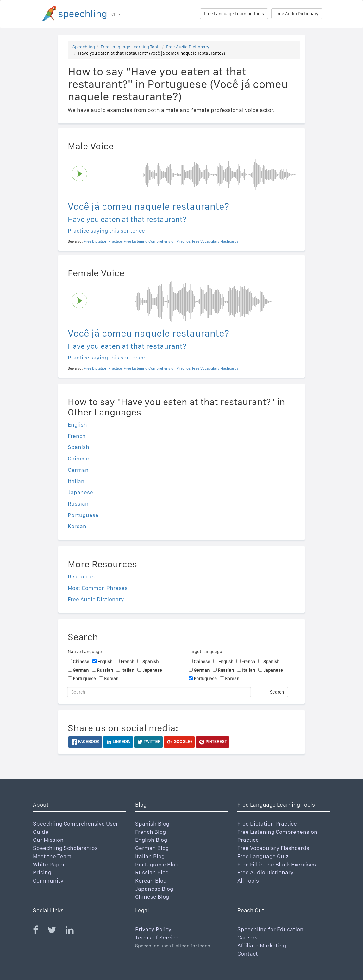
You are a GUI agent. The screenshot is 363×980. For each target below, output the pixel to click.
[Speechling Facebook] (40, 931)
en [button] (116, 14)
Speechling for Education (270, 929)
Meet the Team (52, 856)
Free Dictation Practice (267, 824)
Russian (78, 504)
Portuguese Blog (157, 864)
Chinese (78, 458)
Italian (76, 481)
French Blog (150, 832)
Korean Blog (151, 880)
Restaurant (82, 576)
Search (277, 692)
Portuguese (83, 515)
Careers (247, 937)
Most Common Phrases (98, 588)
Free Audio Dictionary (297, 14)
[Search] (159, 692)
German (78, 470)
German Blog (152, 848)
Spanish (78, 447)
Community (48, 880)
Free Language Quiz (263, 856)
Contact (248, 954)
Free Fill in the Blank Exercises (277, 864)
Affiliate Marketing (262, 945)
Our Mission (48, 840)
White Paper (49, 864)
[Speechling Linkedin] (74, 931)
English (77, 424)
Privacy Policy (153, 929)
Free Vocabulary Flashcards (273, 848)
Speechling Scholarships (65, 848)
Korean (77, 526)
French (77, 436)
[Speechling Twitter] (56, 931)
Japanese (80, 492)
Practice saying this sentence (106, 231)
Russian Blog (152, 872)
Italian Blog (150, 856)
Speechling (84, 47)
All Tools (248, 880)
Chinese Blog (152, 897)
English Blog (151, 840)
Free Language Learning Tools (234, 14)
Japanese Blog (154, 889)
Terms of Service (157, 937)
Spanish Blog (152, 824)
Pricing (42, 872)
